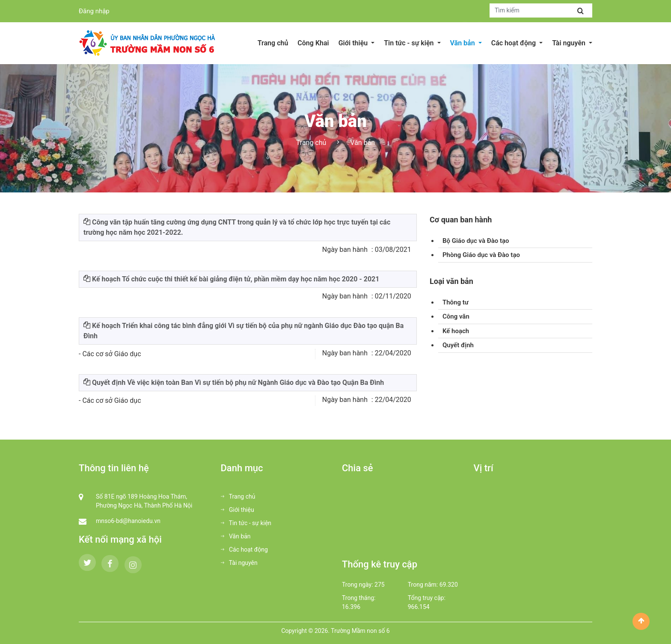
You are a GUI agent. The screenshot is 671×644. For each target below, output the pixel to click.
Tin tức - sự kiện (246, 523)
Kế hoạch (456, 331)
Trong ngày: (358, 585)
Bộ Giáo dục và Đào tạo (476, 241)
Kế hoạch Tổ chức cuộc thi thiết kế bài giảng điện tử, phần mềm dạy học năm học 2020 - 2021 (236, 279)
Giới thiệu (238, 510)
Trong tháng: (359, 598)
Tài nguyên (239, 563)
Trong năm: (423, 585)
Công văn (456, 316)
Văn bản (236, 536)
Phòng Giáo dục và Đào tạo (481, 255)
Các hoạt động (244, 549)
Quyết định (458, 345)
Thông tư (456, 302)
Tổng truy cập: (427, 598)
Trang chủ (311, 143)
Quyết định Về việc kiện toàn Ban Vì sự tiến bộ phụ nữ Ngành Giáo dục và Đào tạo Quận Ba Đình (238, 383)
